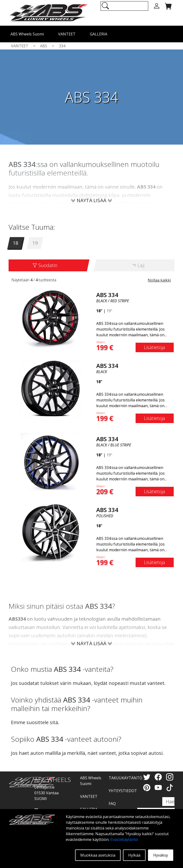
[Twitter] (148, 777)
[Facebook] (159, 777)
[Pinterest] (148, 788)
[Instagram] (170, 777)
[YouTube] (159, 788)
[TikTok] (170, 788)
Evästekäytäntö (124, 839)
